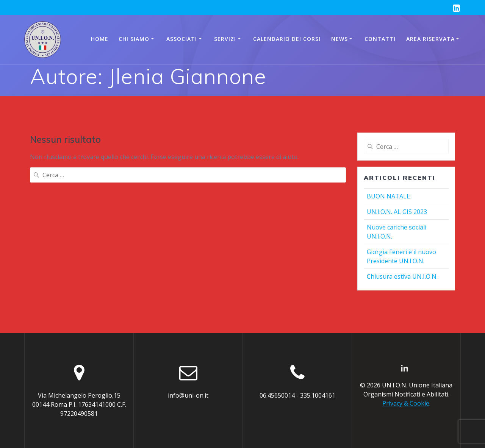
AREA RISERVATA (430, 39)
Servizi (225, 39)
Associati (182, 39)
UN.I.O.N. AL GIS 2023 (397, 212)
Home (100, 39)
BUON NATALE (388, 196)
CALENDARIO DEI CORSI (287, 39)
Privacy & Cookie (406, 403)
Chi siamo (134, 39)
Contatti (380, 39)
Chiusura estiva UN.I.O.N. (402, 276)
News (339, 39)
